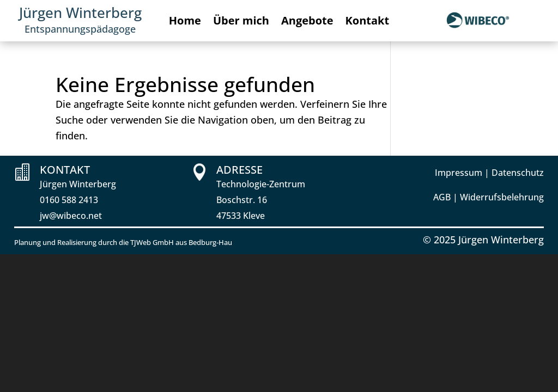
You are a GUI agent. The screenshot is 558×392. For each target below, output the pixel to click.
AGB (442, 197)
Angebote (307, 22)
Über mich (241, 22)
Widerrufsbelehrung (502, 197)
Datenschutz (518, 173)
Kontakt (368, 22)
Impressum (459, 173)
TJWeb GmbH (152, 242)
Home (185, 22)
